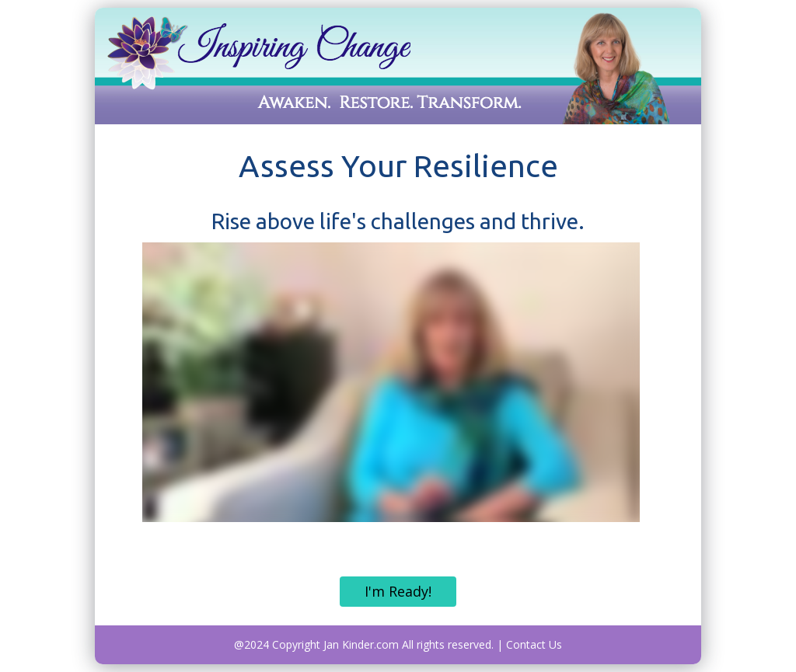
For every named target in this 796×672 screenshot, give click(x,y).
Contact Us (534, 644)
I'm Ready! (398, 591)
